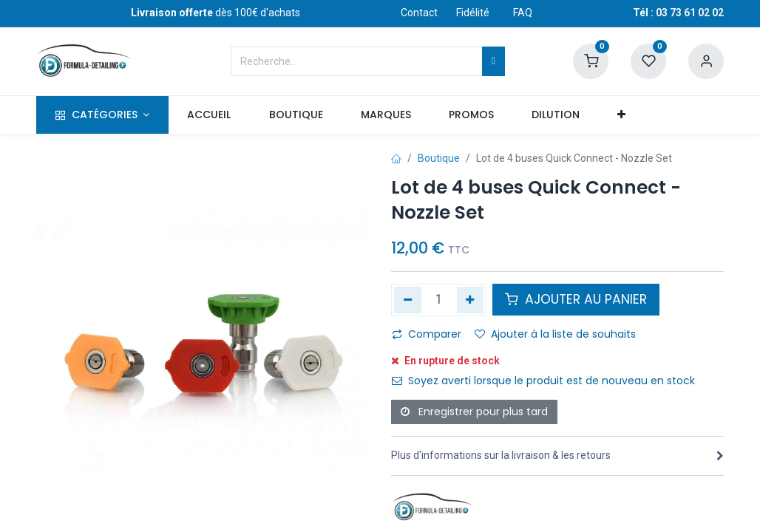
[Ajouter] (471, 300)
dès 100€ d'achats (216, 13)
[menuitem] (209, 115)
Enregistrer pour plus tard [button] (474, 412)
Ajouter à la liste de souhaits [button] (555, 334)
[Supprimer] (408, 300)
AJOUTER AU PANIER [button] (576, 299)
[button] (622, 115)
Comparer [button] (427, 334)
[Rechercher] (493, 61)
